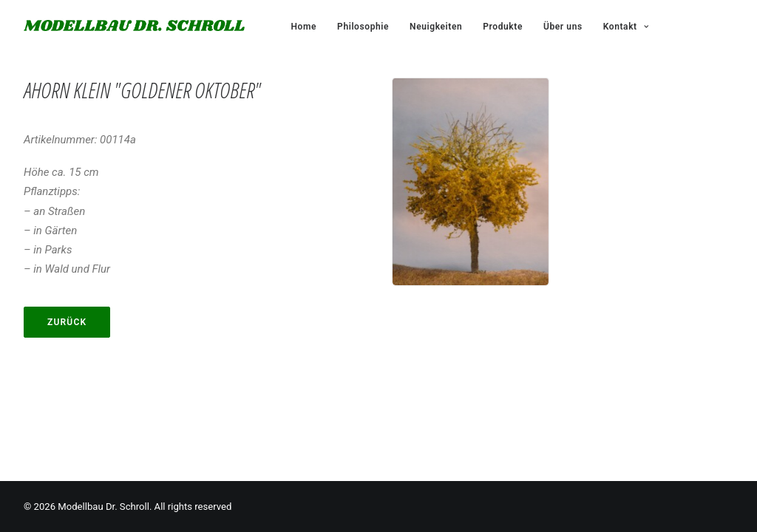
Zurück (67, 322)
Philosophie (363, 27)
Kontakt (626, 27)
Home (304, 27)
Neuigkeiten (436, 27)
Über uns (563, 27)
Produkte (503, 27)
